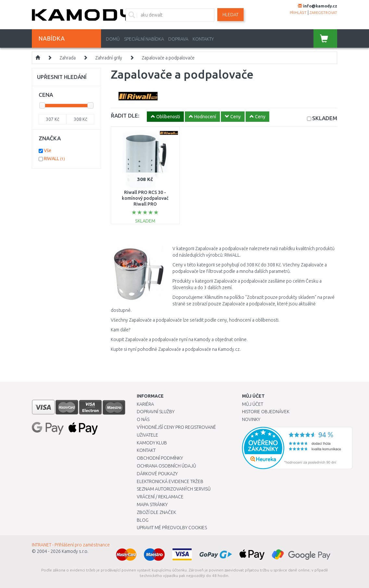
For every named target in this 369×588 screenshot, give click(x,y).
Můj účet (253, 404)
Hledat (230, 15)
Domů (113, 39)
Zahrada (68, 58)
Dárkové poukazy (157, 474)
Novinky (251, 419)
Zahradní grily (109, 58)
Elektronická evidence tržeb (170, 481)
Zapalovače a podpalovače (168, 58)
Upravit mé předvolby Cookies (172, 528)
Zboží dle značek (156, 512)
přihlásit (298, 13)
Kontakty (203, 39)
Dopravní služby (156, 412)
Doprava (178, 39)
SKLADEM (325, 118)
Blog (143, 520)
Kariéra (145, 404)
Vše (48, 150)
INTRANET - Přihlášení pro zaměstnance (71, 545)
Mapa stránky (152, 505)
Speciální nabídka (144, 39)
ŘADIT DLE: (125, 115)
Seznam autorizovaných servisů (174, 489)
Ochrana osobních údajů (166, 466)
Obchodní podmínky (160, 458)
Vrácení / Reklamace (160, 497)
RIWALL (54, 159)
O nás (143, 419)
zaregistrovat (323, 13)
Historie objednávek (266, 412)
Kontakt (146, 450)
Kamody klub (152, 443)
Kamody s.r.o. (75, 551)
